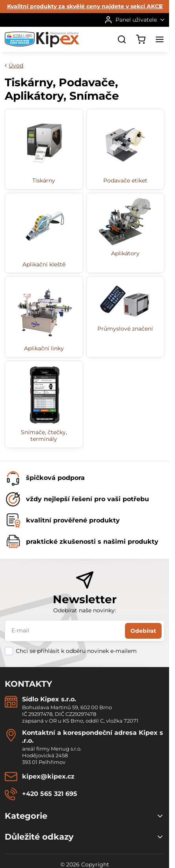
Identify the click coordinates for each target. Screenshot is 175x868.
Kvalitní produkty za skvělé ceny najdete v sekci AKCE (85, 6)
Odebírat (143, 631)
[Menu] (160, 39)
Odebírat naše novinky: (85, 610)
